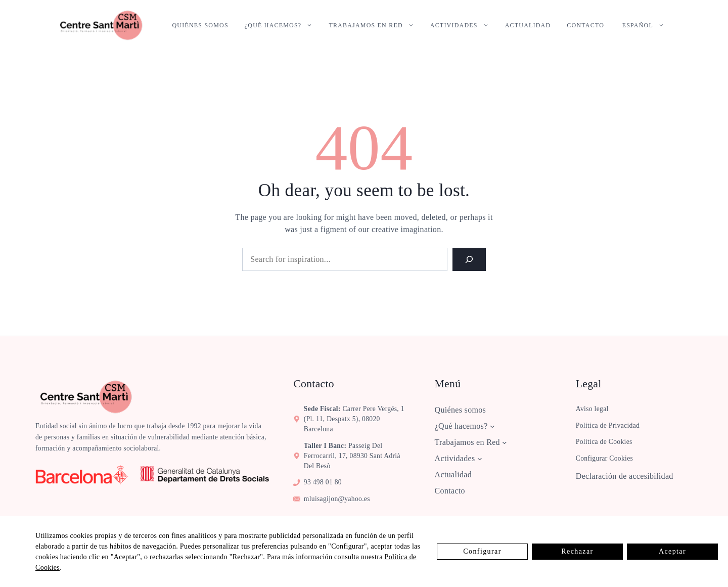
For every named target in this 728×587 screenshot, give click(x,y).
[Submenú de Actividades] (480, 459)
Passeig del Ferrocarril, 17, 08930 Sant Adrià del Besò (352, 456)
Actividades (464, 25)
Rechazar (577, 551)
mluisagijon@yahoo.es (337, 499)
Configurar (482, 551)
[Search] (469, 259)
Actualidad (528, 25)
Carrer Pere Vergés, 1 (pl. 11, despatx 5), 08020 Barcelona (354, 419)
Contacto (585, 25)
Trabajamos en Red (375, 25)
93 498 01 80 (323, 482)
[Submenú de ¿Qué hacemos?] (492, 426)
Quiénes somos (200, 25)
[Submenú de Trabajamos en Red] (505, 442)
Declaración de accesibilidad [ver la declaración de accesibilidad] (625, 476)
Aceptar (672, 551)
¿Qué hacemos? (283, 25)
